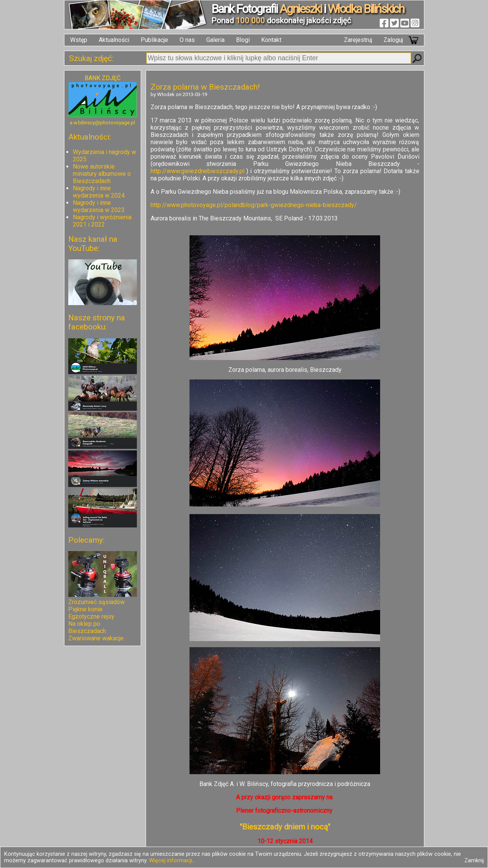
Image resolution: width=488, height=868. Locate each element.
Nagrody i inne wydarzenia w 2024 (99, 192)
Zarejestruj (358, 40)
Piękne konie (85, 609)
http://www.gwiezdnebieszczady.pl (197, 171)
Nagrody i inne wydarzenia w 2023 (99, 206)
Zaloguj (393, 40)
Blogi (243, 40)
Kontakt (271, 40)
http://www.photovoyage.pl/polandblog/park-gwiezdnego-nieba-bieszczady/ (254, 205)
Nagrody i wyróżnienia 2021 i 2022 (102, 221)
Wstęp (79, 40)
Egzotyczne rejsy (91, 616)
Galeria (215, 40)
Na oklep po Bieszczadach (87, 627)
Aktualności (114, 40)
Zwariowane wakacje (96, 638)
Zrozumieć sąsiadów (96, 602)
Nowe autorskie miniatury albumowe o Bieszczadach (102, 174)
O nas (187, 40)
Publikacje (154, 40)
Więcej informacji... (172, 861)
